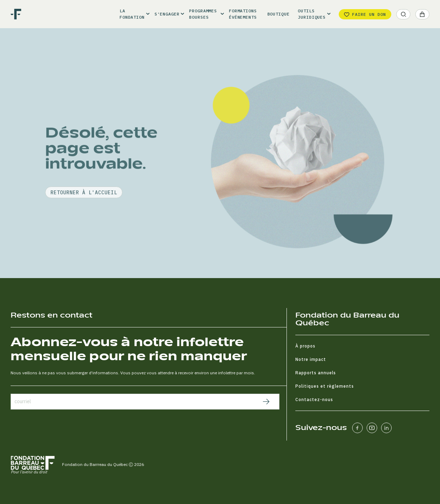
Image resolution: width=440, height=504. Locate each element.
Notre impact (311, 359)
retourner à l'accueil (84, 210)
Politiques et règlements (325, 386)
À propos (305, 346)
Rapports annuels (316, 373)
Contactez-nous (314, 399)
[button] (133, 14)
